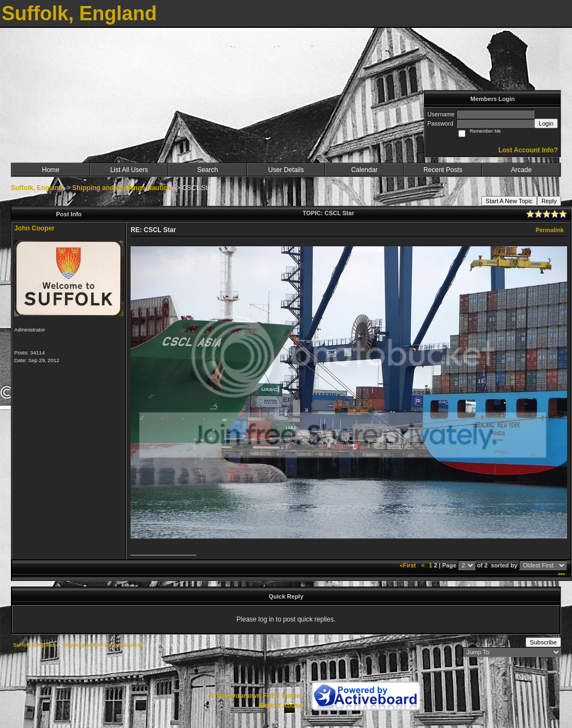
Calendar (365, 170)
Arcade (521, 170)
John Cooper (34, 228)
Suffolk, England (37, 188)
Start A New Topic (509, 201)
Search (208, 170)
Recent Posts (443, 170)
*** (561, 575)
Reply (549, 201)
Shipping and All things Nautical (122, 188)
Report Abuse (281, 706)
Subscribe (543, 642)
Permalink (550, 230)
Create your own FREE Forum (256, 696)
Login (546, 123)
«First (409, 565)
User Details (286, 170)
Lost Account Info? (528, 150)
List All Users (129, 170)
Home (51, 170)
